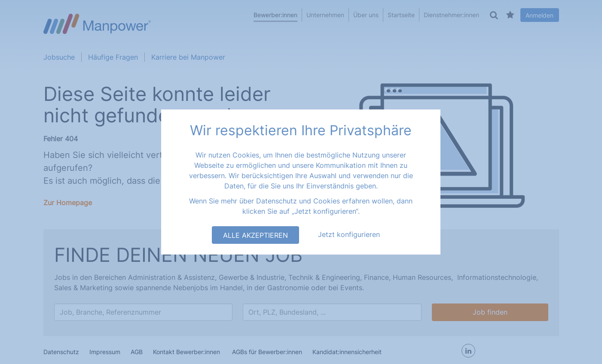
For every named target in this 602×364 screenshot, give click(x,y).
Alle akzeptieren (255, 235)
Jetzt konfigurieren (349, 234)
